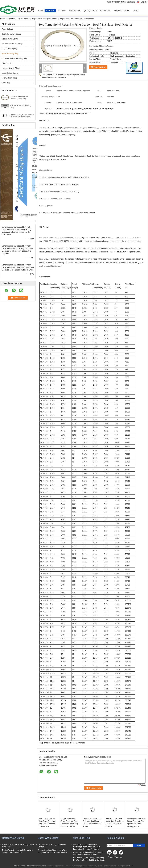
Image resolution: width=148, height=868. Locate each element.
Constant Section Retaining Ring (14, 58)
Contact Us (105, 11)
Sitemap (119, 857)
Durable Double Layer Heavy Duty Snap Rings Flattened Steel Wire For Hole (114, 822)
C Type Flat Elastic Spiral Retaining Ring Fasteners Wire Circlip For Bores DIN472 (69, 822)
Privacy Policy (19, 866)
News (135, 11)
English (144, 2)
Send (139, 845)
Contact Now (100, 67)
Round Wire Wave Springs (12, 44)
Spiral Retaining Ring (26, 19)
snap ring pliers (50, 743)
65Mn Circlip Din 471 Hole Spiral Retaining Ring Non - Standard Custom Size (47, 822)
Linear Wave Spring (9, 49)
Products (50, 11)
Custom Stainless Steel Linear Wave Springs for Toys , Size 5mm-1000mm (53, 851)
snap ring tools (79, 743)
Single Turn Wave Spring (11, 34)
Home (40, 11)
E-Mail (111, 857)
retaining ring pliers (65, 743)
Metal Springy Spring (10, 73)
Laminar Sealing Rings (11, 68)
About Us (62, 11)
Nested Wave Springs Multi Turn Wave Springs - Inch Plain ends (17, 851)
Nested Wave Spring (10, 39)
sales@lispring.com (54, 266)
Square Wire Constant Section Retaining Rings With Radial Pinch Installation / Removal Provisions (87, 847)
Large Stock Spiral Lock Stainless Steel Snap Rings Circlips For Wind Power (92, 822)
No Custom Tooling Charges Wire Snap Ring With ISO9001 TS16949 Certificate (89, 859)
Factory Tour (75, 11)
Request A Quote (122, 11)
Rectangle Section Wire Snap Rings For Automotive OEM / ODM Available (89, 853)
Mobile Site (112, 861)
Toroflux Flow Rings (9, 78)
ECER (131, 866)
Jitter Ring (6, 83)
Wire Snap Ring (8, 63)
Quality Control (91, 11)
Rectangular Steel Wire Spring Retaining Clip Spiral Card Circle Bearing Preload (136, 822)
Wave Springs (7, 29)
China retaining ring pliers (36, 866)
